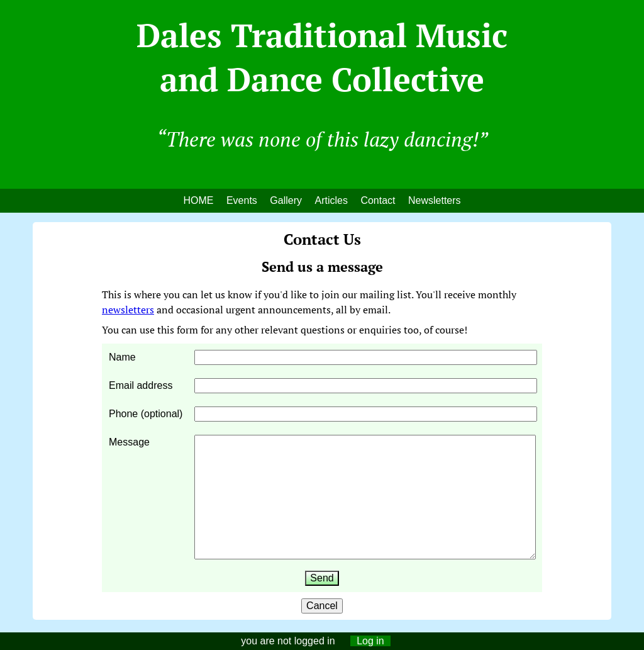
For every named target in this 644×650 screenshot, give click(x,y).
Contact (378, 200)
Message (129, 442)
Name (122, 357)
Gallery (286, 200)
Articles (331, 200)
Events (242, 200)
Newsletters (435, 200)
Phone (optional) (146, 414)
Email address (141, 385)
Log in (370, 641)
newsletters (128, 310)
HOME (198, 200)
